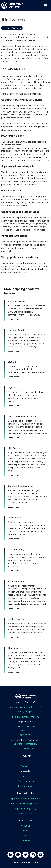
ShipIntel (26, 761)
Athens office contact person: (26, 740)
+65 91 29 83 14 (26, 735)
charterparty (7, 154)
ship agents (7, 127)
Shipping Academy (12, 28)
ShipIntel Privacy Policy (26, 808)
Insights (26, 776)
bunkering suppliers (38, 127)
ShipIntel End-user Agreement (26, 804)
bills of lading (39, 245)
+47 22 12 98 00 (26, 712)
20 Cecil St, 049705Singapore (26, 728)
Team (26, 831)
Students (26, 840)
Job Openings (26, 836)
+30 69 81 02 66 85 (26, 749)
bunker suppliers (19, 206)
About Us (26, 826)
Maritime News (26, 786)
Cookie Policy (26, 813)
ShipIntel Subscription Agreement (26, 799)
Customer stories (26, 781)
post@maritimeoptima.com (26, 717)
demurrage (41, 178)
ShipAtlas (26, 766)
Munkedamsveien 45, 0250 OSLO (26, 707)
